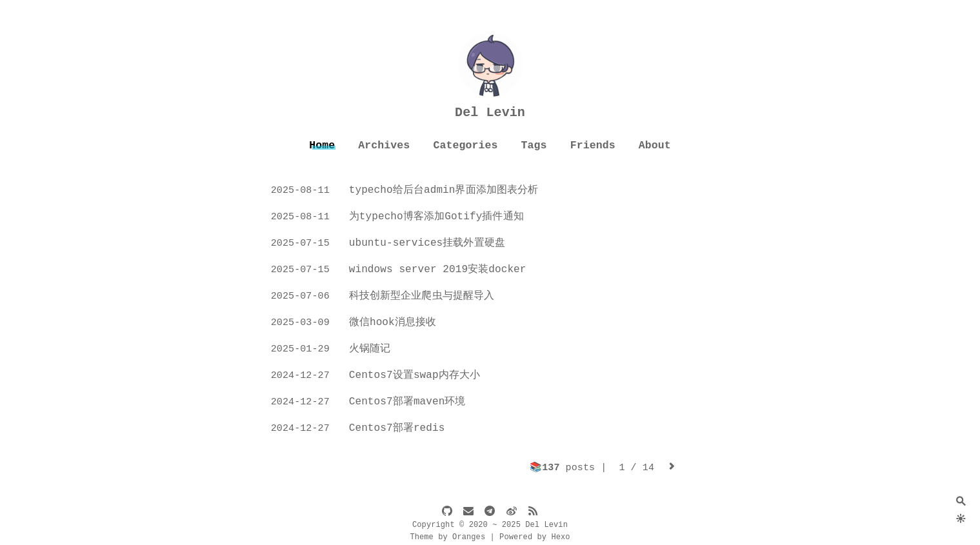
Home (322, 145)
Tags (534, 145)
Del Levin (490, 113)
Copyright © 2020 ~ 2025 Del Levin (490, 525)
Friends (593, 145)
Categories (465, 145)
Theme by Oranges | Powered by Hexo (490, 537)
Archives (384, 145)
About (655, 145)
